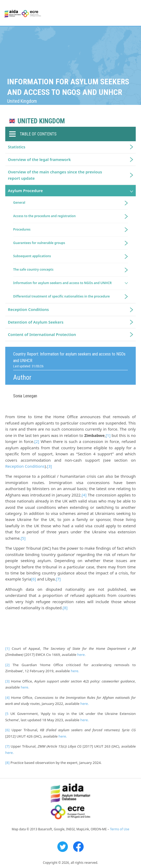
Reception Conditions (25, 466)
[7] (58, 579)
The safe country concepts (33, 269)
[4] (84, 495)
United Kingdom (41, 121)
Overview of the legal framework (39, 159)
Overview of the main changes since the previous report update (55, 175)
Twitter (63, 847)
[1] (108, 435)
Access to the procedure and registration (44, 216)
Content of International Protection (42, 334)
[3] (49, 466)
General (19, 203)
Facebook (78, 847)
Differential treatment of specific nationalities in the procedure (61, 296)
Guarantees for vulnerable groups (39, 243)
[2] (37, 441)
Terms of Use (120, 829)
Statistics (17, 147)
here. (82, 655)
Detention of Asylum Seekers (36, 322)
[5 (7, 714)
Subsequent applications (32, 256)
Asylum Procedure (25, 191)
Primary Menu (132, 13)
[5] (23, 538)
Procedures (22, 229)
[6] (33, 579)
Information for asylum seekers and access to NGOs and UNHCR (62, 283)
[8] (65, 608)
